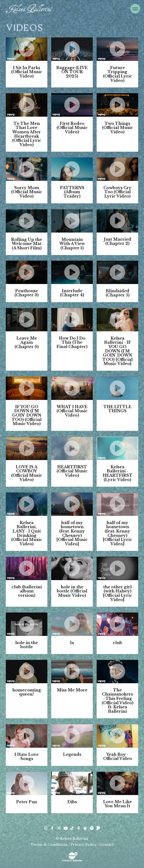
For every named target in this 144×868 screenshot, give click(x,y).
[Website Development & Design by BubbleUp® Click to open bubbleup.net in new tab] (72, 856)
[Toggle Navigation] (135, 9)
